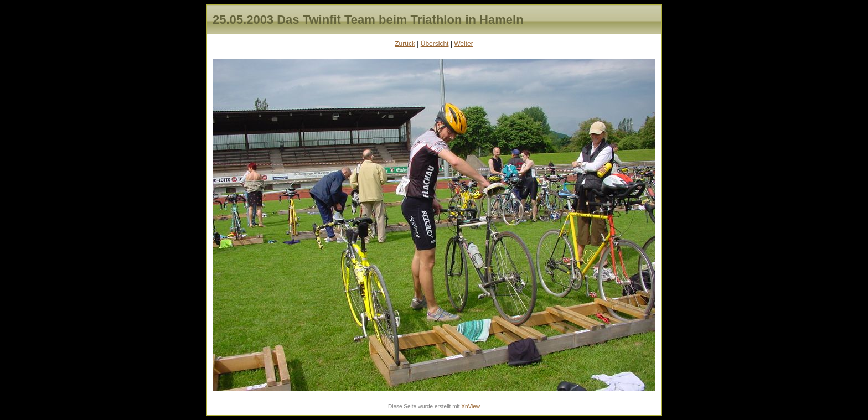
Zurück (405, 44)
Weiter (463, 44)
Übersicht (435, 44)
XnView (471, 406)
